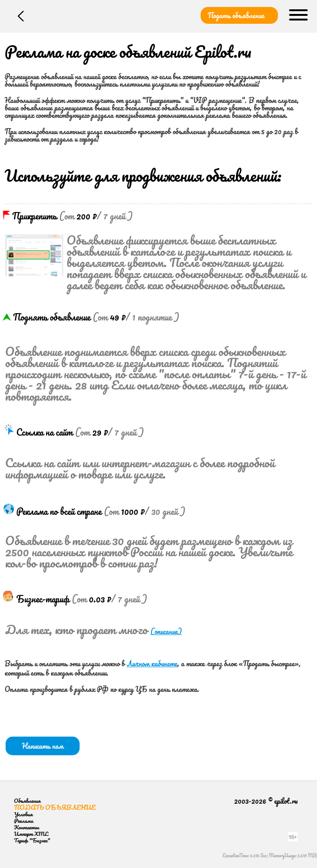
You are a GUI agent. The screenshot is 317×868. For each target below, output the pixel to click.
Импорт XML (31, 834)
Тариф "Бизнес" (32, 840)
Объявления (27, 801)
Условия (23, 814)
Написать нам (43, 746)
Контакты (27, 827)
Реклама (24, 821)
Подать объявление (236, 15)
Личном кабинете (152, 663)
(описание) (166, 631)
